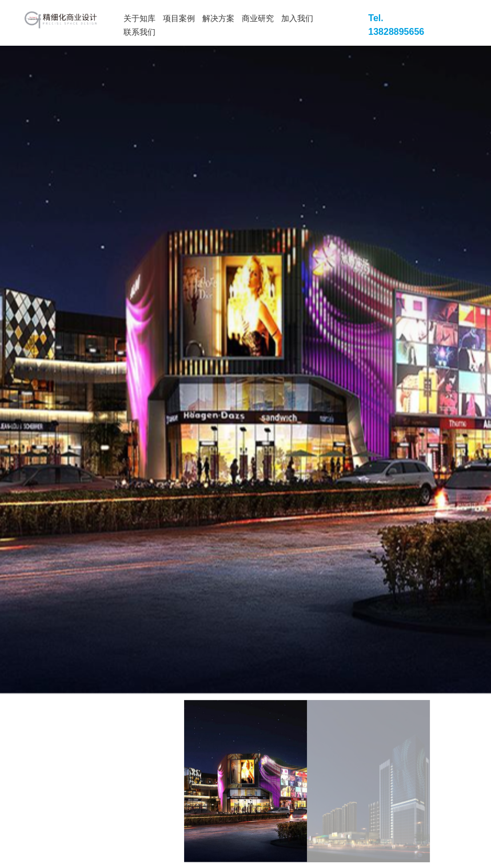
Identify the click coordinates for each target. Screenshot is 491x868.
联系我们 (139, 32)
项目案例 (179, 18)
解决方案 (218, 18)
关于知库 (139, 18)
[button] (429, 365)
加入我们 (297, 18)
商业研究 (258, 18)
